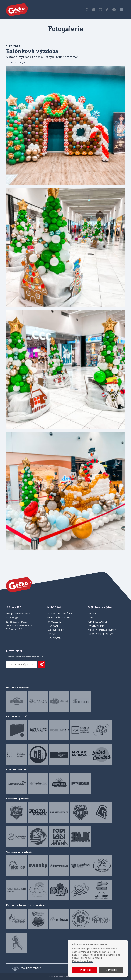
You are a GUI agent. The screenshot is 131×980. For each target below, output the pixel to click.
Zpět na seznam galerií (17, 63)
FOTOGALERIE (54, 622)
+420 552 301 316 (14, 629)
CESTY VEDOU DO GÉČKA (59, 614)
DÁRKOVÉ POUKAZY (57, 630)
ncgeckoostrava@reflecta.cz (19, 625)
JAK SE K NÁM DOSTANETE (60, 618)
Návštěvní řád (96, 626)
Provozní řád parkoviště (102, 630)
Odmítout (111, 970)
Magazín (52, 634)
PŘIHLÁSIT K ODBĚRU (42, 665)
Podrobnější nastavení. (83, 961)
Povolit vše (85, 970)
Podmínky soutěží (97, 622)
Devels (80, 977)
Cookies (92, 614)
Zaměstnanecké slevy (100, 634)
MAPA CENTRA (54, 638)
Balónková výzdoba (32, 51)
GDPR (90, 618)
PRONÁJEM (52, 626)
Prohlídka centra (27, 968)
